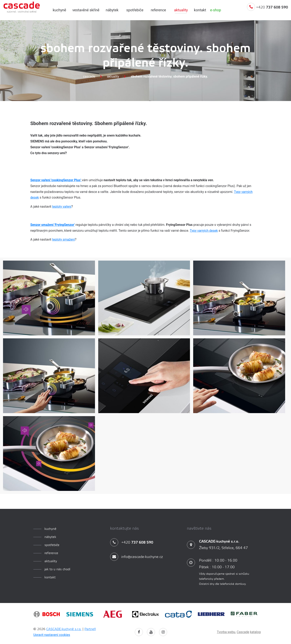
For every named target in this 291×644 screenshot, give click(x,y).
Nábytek (112, 10)
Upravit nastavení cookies (52, 635)
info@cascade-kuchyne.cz (137, 557)
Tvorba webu (226, 632)
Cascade (89, 76)
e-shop (216, 10)
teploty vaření (62, 207)
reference (158, 10)
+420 (267, 11)
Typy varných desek (204, 231)
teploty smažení (64, 239)
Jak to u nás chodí (57, 569)
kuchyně (59, 10)
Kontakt (200, 10)
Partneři (90, 629)
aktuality (181, 10)
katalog (255, 632)
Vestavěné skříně (86, 10)
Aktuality (113, 76)
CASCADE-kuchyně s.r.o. (64, 629)
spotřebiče (135, 10)
